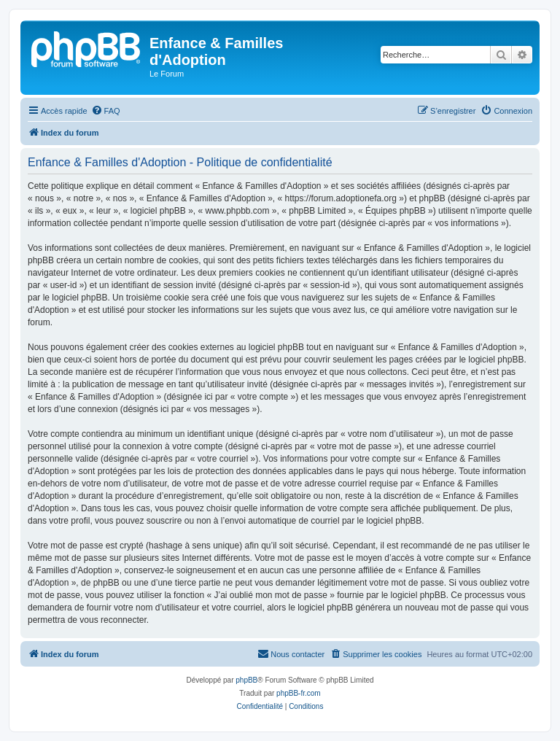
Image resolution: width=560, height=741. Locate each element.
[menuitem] (106, 111)
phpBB (246, 680)
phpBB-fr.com (299, 693)
